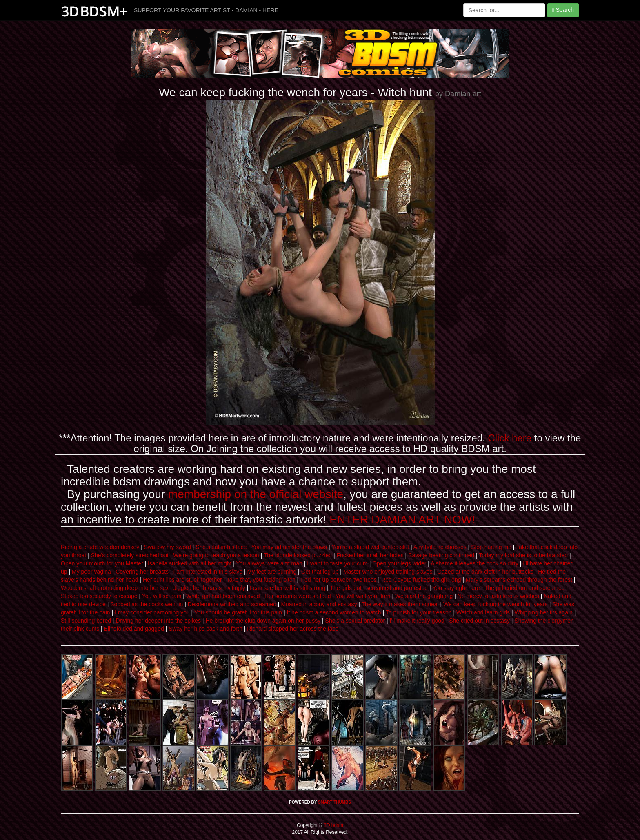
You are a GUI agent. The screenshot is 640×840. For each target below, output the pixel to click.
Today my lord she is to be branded (523, 555)
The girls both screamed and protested (379, 588)
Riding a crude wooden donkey (100, 547)
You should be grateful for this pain (238, 612)
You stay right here (456, 588)
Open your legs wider (399, 563)
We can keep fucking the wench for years (496, 604)
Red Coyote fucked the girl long (421, 580)
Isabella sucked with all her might (190, 563)
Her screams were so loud (298, 596)
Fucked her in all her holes (370, 555)
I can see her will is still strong (288, 588)
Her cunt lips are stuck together (182, 580)
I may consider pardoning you (152, 612)
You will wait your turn (363, 596)
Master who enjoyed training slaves (388, 572)
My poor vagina (91, 572)
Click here (510, 438)
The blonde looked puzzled (298, 555)
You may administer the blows (289, 547)
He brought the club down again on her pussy (263, 621)
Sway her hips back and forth (206, 629)
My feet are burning (272, 572)
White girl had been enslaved (223, 596)
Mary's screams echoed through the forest (519, 580)
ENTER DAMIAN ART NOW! (402, 520)
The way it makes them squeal (400, 604)
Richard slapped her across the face (293, 629)
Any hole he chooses (440, 547)
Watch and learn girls (483, 612)
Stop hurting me (491, 547)
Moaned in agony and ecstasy (319, 604)
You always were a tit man (269, 563)
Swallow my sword (168, 547)
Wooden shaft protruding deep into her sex (115, 588)
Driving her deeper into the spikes (158, 621)
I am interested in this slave (208, 572)
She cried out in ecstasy (479, 621)
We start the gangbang (424, 596)
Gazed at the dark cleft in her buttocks (485, 572)
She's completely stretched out (130, 555)
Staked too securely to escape (99, 596)
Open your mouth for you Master (102, 563)
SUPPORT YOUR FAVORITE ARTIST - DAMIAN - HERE (206, 10)
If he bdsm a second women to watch (334, 612)
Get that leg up (320, 572)
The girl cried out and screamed (525, 588)
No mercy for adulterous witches (498, 596)
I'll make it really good (417, 621)
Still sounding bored (86, 621)
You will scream (162, 596)
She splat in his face (221, 547)
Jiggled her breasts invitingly (209, 588)
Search (563, 10)
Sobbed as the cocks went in (147, 604)
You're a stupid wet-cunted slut (370, 547)
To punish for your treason (419, 612)
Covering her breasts (142, 572)
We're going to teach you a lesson (216, 555)
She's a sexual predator (355, 621)
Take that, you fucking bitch (261, 580)
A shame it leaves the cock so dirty (474, 563)
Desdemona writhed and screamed (232, 604)
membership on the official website (256, 494)
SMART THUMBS (334, 802)
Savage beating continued (441, 555)
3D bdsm (333, 825)
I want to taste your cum (337, 563)
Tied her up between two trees (338, 580)
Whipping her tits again (543, 612)
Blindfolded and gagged (134, 629)
